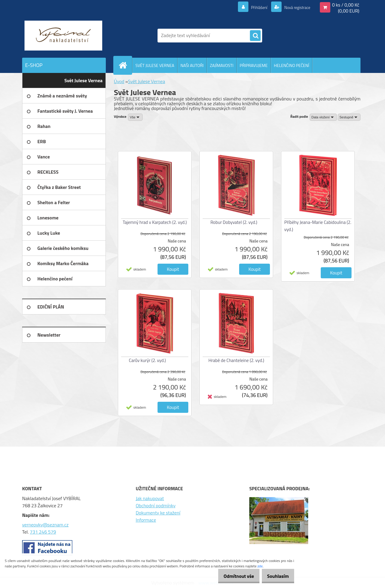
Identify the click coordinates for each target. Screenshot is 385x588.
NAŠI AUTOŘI (192, 65)
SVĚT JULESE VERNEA (155, 65)
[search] (255, 36)
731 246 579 (43, 532)
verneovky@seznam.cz (45, 525)
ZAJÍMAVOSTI (222, 65)
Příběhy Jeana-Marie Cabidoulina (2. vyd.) (318, 226)
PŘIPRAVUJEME (254, 65)
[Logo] (63, 36)
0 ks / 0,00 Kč (346, 5)
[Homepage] (125, 65)
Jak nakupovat (150, 498)
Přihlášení (252, 7)
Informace (146, 520)
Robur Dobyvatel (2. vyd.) (234, 222)
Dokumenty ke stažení (158, 513)
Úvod (119, 81)
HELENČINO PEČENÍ (291, 65)
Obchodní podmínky (156, 505)
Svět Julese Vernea (146, 81)
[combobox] (323, 117)
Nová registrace (294, 7)
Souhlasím (276, 576)
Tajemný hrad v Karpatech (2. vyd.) (155, 222)
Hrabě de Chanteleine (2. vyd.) (236, 360)
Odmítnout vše (233, 576)
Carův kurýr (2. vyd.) (147, 360)
